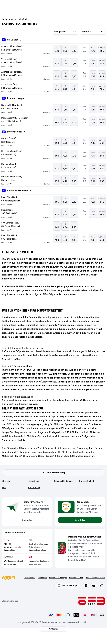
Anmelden (27, 520)
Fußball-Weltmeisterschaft (26, 413)
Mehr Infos (80, 520)
